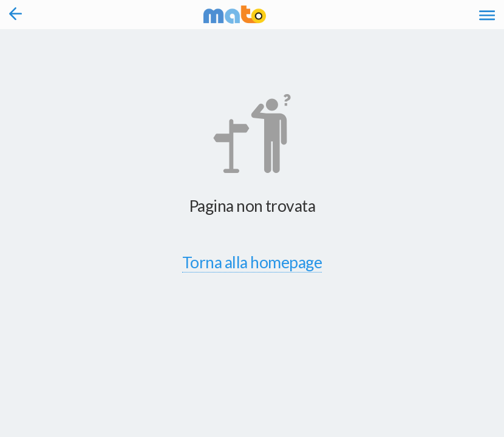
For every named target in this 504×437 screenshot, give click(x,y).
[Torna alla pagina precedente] (15, 15)
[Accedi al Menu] (487, 15)
